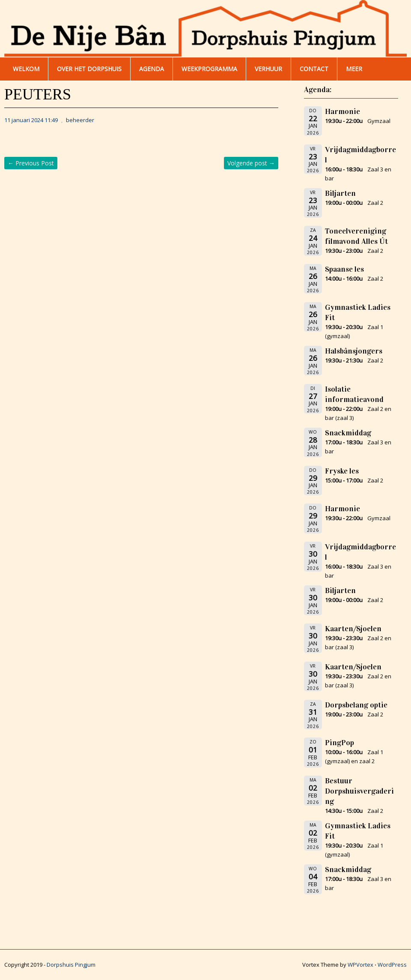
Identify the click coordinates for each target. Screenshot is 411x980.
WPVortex (360, 965)
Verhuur (268, 69)
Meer (354, 69)
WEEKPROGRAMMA (209, 69)
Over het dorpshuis (89, 69)
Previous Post (31, 163)
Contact (314, 69)
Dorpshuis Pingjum (71, 965)
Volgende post (251, 163)
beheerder (80, 120)
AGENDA (152, 69)
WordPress (392, 965)
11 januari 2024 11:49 (31, 120)
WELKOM (26, 69)
